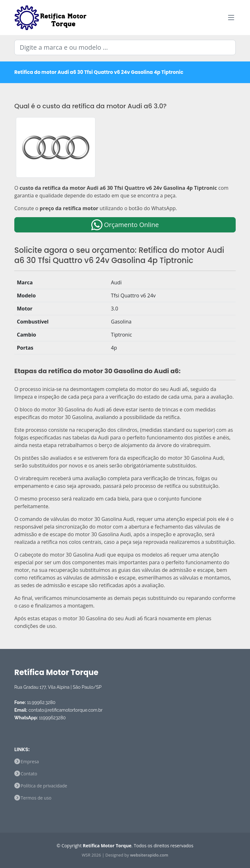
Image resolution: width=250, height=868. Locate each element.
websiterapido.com (149, 855)
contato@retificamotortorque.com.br (66, 710)
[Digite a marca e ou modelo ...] (125, 47)
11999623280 (52, 718)
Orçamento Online (125, 225)
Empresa (30, 762)
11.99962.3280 (41, 702)
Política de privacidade (44, 786)
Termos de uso (36, 798)
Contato (29, 774)
